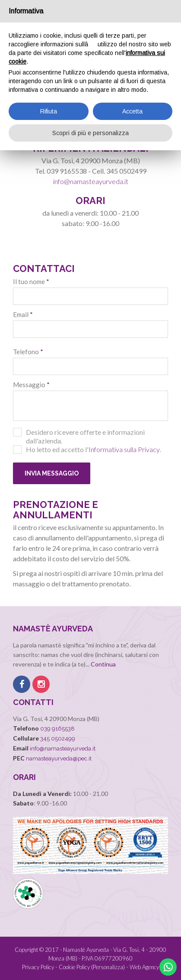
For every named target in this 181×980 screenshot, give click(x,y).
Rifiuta (49, 111)
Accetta (132, 111)
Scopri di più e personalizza (90, 133)
